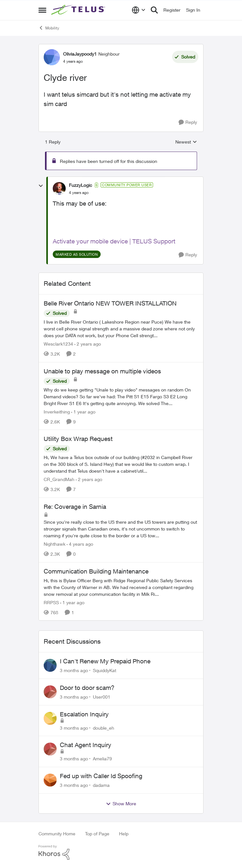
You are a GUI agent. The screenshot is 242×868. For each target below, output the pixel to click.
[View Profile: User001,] (50, 692)
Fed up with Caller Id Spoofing (101, 776)
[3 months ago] (74, 670)
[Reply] (188, 122)
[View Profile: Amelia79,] (50, 749)
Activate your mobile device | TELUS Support (114, 241)
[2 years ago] (88, 344)
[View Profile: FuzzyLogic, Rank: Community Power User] (59, 188)
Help (124, 834)
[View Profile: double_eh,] (50, 718)
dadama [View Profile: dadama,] (101, 785)
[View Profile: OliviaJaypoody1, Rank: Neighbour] (52, 57)
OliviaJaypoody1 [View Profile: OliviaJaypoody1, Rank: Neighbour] (80, 54)
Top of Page (97, 834)
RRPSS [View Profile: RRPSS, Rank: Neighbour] (51, 602)
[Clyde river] (79, 193)
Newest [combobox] (186, 142)
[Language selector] (139, 10)
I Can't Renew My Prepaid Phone (105, 661)
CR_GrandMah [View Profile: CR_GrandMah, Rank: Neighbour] (59, 479)
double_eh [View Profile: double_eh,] (104, 728)
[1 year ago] (83, 411)
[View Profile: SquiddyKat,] (50, 665)
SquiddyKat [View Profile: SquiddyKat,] (104, 670)
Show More (121, 804)
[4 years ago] (80, 544)
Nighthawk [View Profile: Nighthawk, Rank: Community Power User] (55, 544)
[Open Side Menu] (42, 10)
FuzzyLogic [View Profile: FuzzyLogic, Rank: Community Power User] (81, 185)
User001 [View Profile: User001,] (102, 697)
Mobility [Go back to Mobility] (49, 28)
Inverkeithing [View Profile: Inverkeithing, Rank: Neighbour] (57, 411)
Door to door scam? (87, 688)
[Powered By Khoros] (121, 852)
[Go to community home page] (79, 10)
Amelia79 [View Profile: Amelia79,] (102, 759)
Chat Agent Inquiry (86, 745)
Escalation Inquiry (84, 714)
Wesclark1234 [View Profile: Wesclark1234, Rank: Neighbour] (58, 344)
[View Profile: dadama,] (50, 780)
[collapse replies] (41, 186)
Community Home (57, 834)
